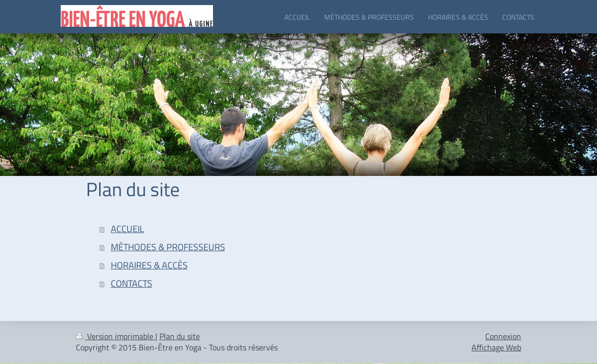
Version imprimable (116, 336)
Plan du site (180, 336)
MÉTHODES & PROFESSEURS (168, 247)
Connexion (503, 336)
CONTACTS (132, 283)
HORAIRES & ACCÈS (149, 265)
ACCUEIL (127, 229)
